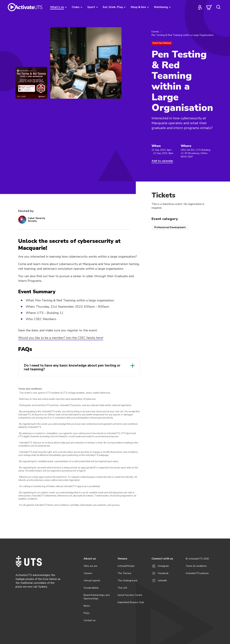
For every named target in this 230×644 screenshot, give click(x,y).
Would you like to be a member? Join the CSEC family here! (61, 338)
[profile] (200, 7)
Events (155, 32)
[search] (218, 7)
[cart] (209, 7)
